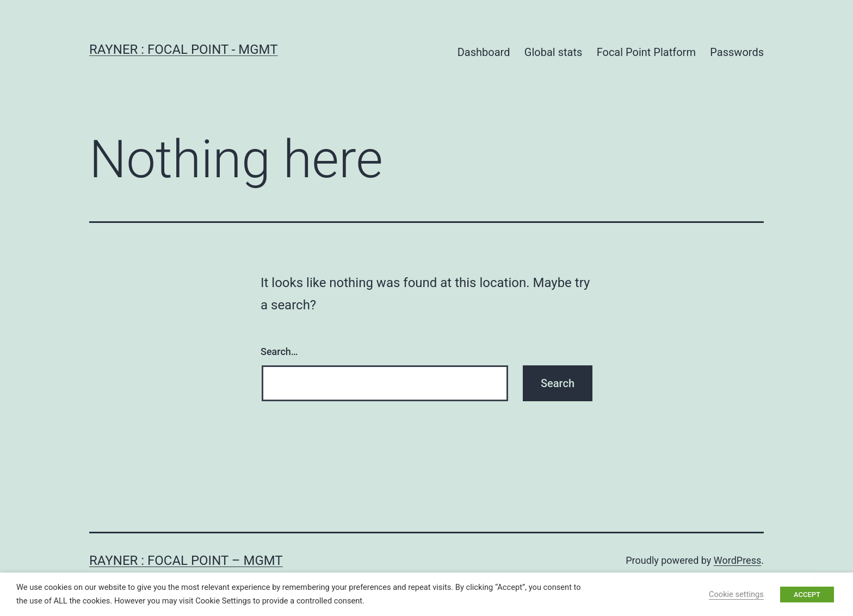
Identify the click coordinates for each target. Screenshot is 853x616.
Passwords (737, 52)
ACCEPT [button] (807, 595)
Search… (279, 351)
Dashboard (484, 52)
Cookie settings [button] (736, 594)
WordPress (737, 560)
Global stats (553, 52)
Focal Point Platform (646, 52)
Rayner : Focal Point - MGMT (184, 49)
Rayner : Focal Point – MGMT (186, 561)
